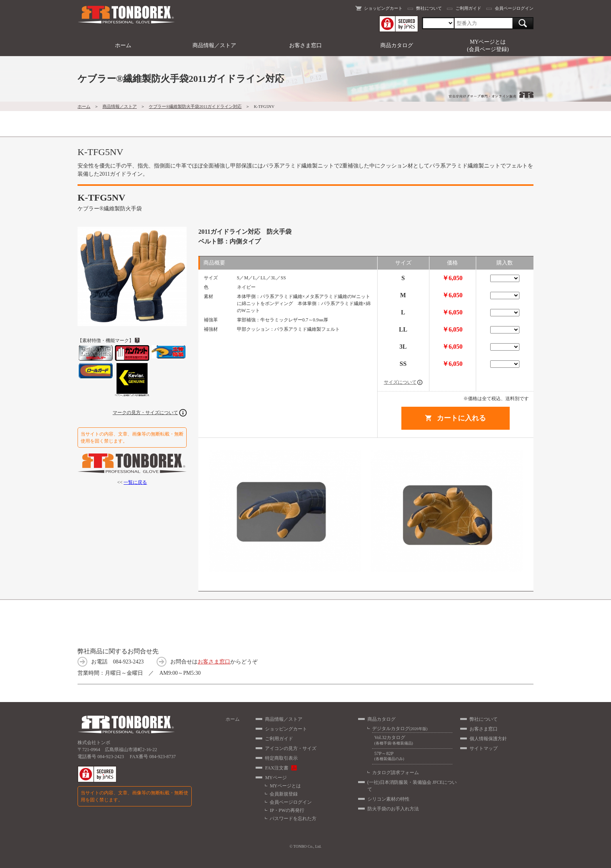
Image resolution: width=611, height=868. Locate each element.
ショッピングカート (383, 8)
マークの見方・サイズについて (145, 413)
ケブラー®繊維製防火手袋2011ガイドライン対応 (195, 106)
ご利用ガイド (468, 8)
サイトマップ (484, 748)
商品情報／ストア (214, 45)
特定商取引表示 (281, 758)
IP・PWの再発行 (287, 810)
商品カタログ (397, 45)
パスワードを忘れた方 (293, 819)
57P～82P (412, 756)
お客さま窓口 (305, 45)
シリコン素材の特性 (388, 799)
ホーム (123, 45)
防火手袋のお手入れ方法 (393, 809)
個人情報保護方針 (488, 739)
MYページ (276, 778)
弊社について (429, 8)
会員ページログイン (514, 8)
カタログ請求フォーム (396, 773)
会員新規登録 (284, 794)
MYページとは (285, 786)
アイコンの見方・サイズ (291, 748)
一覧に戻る (135, 482)
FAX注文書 (276, 768)
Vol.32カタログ (412, 740)
